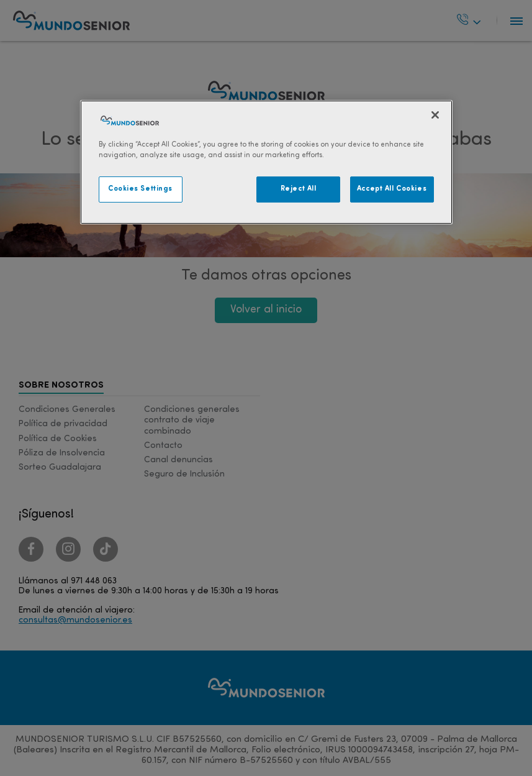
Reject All (299, 189)
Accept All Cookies (392, 189)
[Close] (435, 115)
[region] (266, 162)
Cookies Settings (140, 189)
